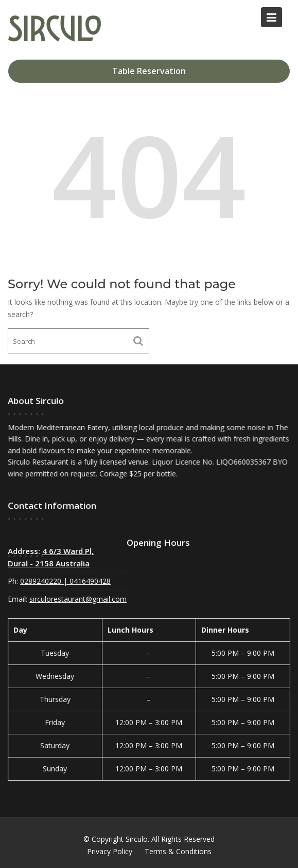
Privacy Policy (110, 851)
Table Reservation (149, 71)
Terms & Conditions (178, 851)
